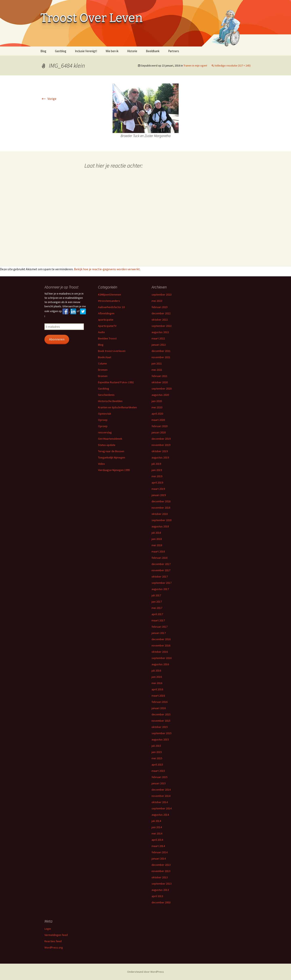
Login (48, 929)
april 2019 (157, 483)
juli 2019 (156, 464)
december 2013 (161, 865)
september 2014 (162, 808)
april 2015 (157, 765)
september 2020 (162, 389)
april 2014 (157, 840)
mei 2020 (157, 407)
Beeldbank (153, 51)
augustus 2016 (160, 664)
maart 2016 (158, 696)
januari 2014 (159, 859)
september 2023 (162, 295)
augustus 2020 (160, 395)
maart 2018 (158, 551)
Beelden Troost (107, 338)
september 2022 (162, 326)
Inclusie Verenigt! (86, 51)
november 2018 (161, 508)
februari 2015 (160, 777)
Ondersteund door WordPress (145, 972)
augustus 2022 (160, 332)
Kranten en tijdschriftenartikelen (117, 407)
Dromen (103, 370)
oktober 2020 (160, 382)
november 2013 (161, 871)
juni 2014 (157, 827)
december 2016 (161, 639)
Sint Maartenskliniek (110, 439)
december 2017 (161, 564)
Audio (101, 332)
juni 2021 (157, 363)
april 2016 (157, 689)
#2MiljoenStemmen (110, 295)
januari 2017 (159, 633)
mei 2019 (157, 476)
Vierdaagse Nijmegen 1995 (114, 470)
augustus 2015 (160, 739)
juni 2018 (157, 539)
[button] (146, 108)
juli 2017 (156, 595)
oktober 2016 (160, 652)
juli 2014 (156, 821)
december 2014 (161, 790)
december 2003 (161, 902)
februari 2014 (160, 852)
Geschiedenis (106, 395)
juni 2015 (157, 752)
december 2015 (161, 714)
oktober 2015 (160, 727)
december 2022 (161, 313)
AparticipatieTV (107, 326)
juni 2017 (157, 602)
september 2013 (162, 884)
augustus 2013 (160, 890)
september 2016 (162, 658)
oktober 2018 (160, 514)
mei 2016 (157, 683)
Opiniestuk (105, 414)
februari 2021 (160, 376)
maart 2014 (158, 846)
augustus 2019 (160, 457)
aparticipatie (106, 320)
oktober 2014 (160, 802)
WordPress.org (54, 947)
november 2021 (161, 357)
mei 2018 (157, 545)
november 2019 (161, 445)
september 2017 (162, 583)
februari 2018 (160, 558)
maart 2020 (158, 420)
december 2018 (161, 501)
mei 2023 (157, 301)
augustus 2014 (160, 815)
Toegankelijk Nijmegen (112, 457)
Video (101, 464)
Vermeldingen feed (56, 935)
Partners (174, 51)
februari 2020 (160, 426)
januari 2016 (159, 708)
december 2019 (161, 439)
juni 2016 (157, 677)
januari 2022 (159, 345)
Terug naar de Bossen (111, 451)
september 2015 (162, 733)
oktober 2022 (160, 320)
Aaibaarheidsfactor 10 (111, 307)
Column (102, 363)
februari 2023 (160, 307)
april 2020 (157, 414)
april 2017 (157, 614)
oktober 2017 (160, 577)
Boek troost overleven (112, 351)
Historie (132, 51)
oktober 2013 (160, 877)
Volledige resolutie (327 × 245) (232, 65)
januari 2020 (159, 432)
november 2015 (161, 721)
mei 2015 (157, 758)
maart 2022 (158, 338)
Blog (43, 51)
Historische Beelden (110, 401)
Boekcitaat (105, 357)
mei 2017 (157, 608)
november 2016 (161, 645)
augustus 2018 (160, 526)
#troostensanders (109, 301)
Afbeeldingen (106, 313)
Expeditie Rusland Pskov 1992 (116, 382)
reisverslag (105, 432)
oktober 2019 (160, 451)
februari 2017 (160, 627)
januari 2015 (159, 783)
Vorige (48, 99)
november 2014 (161, 796)
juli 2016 (156, 671)
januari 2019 (159, 495)
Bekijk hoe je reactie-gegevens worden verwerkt (107, 269)
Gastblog (61, 51)
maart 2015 (158, 771)
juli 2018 (156, 533)
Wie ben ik (112, 51)
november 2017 (161, 570)
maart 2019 (158, 489)
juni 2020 (157, 401)
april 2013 (157, 896)
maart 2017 (158, 620)
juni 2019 (157, 470)
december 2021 (161, 351)
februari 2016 (160, 702)
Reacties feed (53, 941)
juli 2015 (156, 746)
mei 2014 (157, 833)
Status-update (107, 445)
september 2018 (162, 520)
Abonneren (57, 339)
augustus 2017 (160, 589)
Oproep (103, 420)
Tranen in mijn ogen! (195, 65)
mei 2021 (157, 370)
